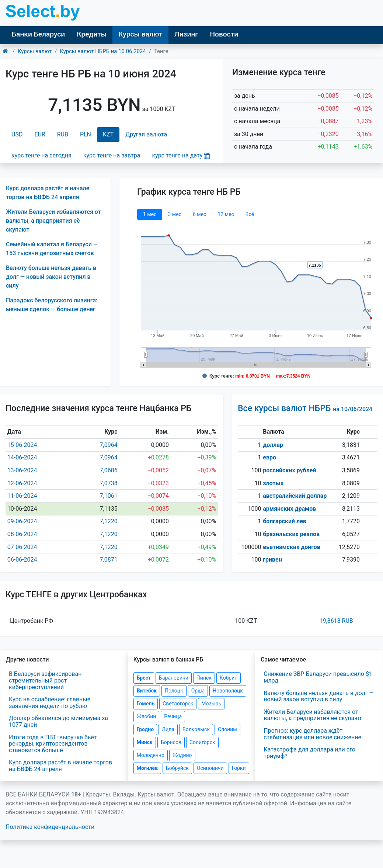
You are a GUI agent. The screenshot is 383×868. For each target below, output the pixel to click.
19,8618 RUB (336, 621)
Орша (198, 691)
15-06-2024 (22, 445)
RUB (63, 134)
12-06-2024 (22, 483)
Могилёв (147, 768)
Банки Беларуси (38, 34)
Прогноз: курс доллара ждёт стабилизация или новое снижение (312, 734)
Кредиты (92, 34)
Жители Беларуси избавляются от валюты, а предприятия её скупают (53, 221)
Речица (173, 716)
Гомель (146, 704)
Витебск (147, 691)
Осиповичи (210, 768)
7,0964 (109, 445)
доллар (273, 445)
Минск (145, 742)
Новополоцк (228, 691)
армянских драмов (289, 509)
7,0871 (109, 560)
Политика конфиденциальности (50, 827)
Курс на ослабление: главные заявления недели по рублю (50, 703)
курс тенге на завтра (112, 155)
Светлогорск (178, 704)
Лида (168, 729)
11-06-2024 (22, 496)
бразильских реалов (291, 534)
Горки (239, 768)
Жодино (182, 755)
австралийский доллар (295, 496)
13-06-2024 (22, 470)
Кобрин (229, 678)
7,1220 (109, 521)
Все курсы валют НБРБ (305, 408)
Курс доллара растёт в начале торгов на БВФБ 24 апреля (60, 766)
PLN (86, 134)
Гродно (145, 729)
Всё (250, 214)
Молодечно (151, 755)
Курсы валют (140, 34)
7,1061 (109, 496)
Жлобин (147, 716)
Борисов (171, 742)
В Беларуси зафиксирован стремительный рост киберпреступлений (45, 680)
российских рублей (289, 470)
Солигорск (202, 742)
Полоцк (174, 691)
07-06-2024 (22, 547)
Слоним (227, 729)
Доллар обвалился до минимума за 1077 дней (58, 721)
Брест (144, 678)
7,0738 (109, 483)
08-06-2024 (22, 534)
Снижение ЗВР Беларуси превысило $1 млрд (318, 677)
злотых (273, 483)
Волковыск (196, 729)
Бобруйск (177, 768)
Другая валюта (146, 134)
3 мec (174, 214)
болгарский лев (285, 521)
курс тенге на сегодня (41, 155)
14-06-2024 (22, 457)
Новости (224, 34)
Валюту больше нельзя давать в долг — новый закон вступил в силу (51, 277)
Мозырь (211, 704)
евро (269, 457)
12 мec (226, 214)
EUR (40, 134)
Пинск (204, 678)
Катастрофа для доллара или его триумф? (309, 753)
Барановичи (174, 678)
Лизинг (186, 34)
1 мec (150, 214)
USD (17, 134)
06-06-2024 (22, 560)
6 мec (199, 214)
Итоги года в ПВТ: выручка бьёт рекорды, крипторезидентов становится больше (53, 744)
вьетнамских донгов (292, 547)
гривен (272, 560)
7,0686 (109, 470)
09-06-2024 (22, 521)
